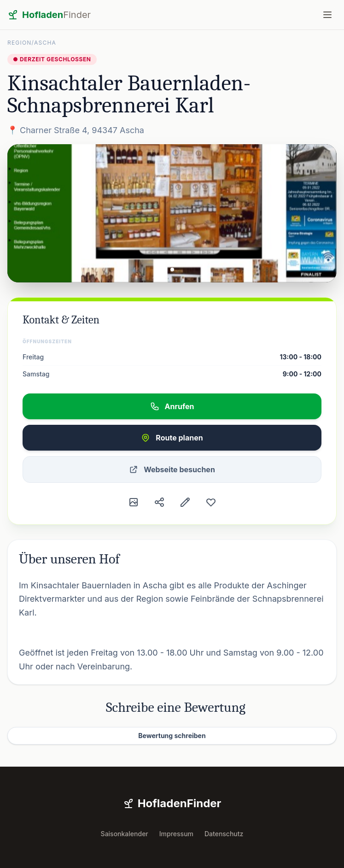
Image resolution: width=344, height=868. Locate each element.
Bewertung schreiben (172, 736)
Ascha (45, 43)
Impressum (176, 834)
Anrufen (172, 406)
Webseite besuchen (172, 469)
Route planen (172, 438)
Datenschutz (224, 834)
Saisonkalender (125, 834)
